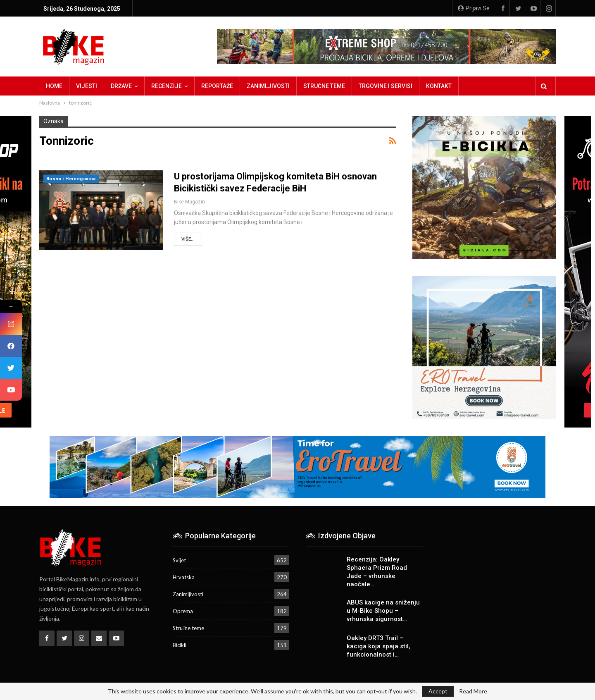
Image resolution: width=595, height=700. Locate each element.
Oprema (183, 611)
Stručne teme (324, 86)
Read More (473, 691)
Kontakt (439, 86)
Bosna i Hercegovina (71, 179)
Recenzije (167, 86)
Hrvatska (184, 577)
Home (54, 86)
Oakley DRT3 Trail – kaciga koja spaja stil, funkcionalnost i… (378, 646)
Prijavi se (474, 8)
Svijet (179, 560)
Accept (438, 691)
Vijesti (87, 86)
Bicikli (180, 645)
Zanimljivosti (268, 86)
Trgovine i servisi (386, 86)
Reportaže (217, 86)
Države (121, 86)
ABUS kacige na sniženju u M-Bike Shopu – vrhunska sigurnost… (383, 611)
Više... (188, 239)
